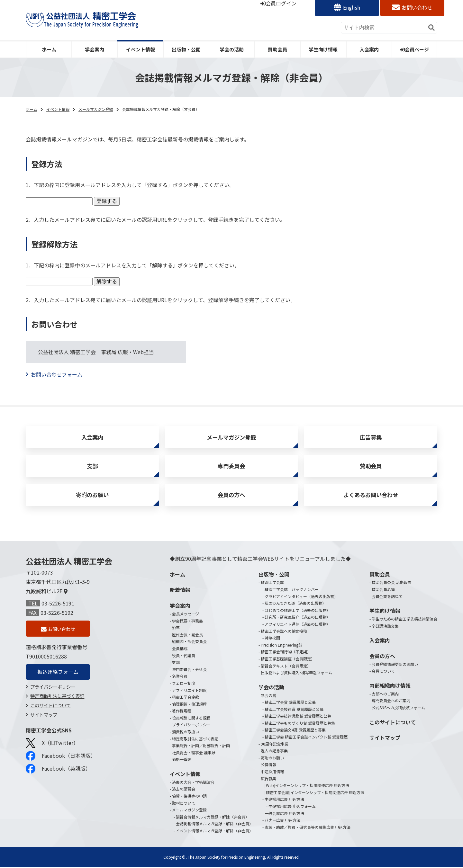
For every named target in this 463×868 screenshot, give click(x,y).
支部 (92, 466)
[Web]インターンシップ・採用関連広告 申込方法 (307, 787)
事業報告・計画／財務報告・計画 (201, 747)
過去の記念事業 (274, 752)
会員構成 (180, 650)
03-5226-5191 (58, 604)
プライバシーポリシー (53, 688)
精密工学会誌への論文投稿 (284, 632)
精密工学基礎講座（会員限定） (288, 660)
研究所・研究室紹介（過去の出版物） (297, 618)
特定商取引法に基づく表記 (57, 698)
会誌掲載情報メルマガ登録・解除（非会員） (214, 825)
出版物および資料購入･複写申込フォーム (296, 674)
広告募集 (371, 438)
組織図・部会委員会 (189, 643)
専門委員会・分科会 (189, 670)
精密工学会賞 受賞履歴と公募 (290, 703)
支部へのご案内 (385, 695)
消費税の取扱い (186, 733)
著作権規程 (182, 712)
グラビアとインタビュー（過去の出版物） (301, 597)
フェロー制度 (184, 684)
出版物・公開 (186, 49)
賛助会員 (277, 49)
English (352, 7)
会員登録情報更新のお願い (395, 665)
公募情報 (268, 766)
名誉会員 (180, 677)
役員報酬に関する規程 (191, 719)
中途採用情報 (272, 773)
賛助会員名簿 (383, 591)
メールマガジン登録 (96, 109)
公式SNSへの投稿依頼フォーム (398, 709)
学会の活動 (232, 49)
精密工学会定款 (186, 698)
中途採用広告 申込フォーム (292, 807)
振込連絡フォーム (58, 673)
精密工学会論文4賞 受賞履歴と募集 (295, 731)
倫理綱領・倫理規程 (189, 705)
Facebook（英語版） (58, 770)
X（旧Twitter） (52, 744)
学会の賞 (268, 696)
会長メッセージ (186, 615)
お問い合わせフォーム (57, 374)
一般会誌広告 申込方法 (284, 814)
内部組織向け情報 (390, 687)
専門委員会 (232, 466)
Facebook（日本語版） (61, 757)
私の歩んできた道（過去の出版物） (295, 604)
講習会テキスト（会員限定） (286, 667)
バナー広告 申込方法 (282, 821)
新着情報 (180, 591)
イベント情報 (141, 49)
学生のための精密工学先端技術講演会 (404, 620)
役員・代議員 (184, 656)
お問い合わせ (417, 7)
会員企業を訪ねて (387, 597)
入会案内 (369, 49)
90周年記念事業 (275, 745)
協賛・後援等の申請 (189, 797)
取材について (184, 804)
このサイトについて (50, 707)
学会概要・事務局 (187, 622)
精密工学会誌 (272, 583)
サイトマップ (44, 716)
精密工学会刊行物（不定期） (286, 653)
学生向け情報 (323, 49)
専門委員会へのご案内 (391, 702)
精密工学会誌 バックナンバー (292, 591)
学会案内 (95, 49)
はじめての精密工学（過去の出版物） (297, 611)
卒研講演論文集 (385, 627)
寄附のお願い (92, 495)
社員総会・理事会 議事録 (194, 754)
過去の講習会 (184, 790)
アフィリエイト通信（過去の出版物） (297, 625)
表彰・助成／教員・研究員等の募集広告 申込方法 (308, 828)
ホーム (49, 49)
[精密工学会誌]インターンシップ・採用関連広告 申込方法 (314, 794)
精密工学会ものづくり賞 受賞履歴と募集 (300, 724)
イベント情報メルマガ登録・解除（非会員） (214, 832)
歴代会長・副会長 (187, 635)
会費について (383, 672)
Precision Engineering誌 (281, 646)
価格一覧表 (182, 761)
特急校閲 (272, 639)
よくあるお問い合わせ (371, 495)
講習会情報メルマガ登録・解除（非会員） (213, 818)
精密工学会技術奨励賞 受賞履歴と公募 (298, 717)
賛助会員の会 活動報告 (391, 583)
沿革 (176, 629)
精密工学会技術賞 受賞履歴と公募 (294, 710)
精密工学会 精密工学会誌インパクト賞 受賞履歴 (306, 738)
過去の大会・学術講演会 (193, 783)
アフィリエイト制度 (189, 691)
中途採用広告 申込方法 (284, 800)
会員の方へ (232, 495)
